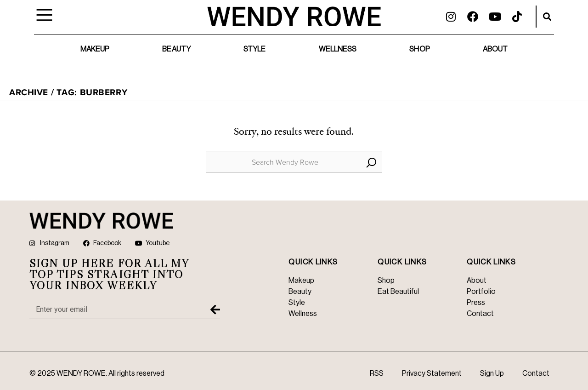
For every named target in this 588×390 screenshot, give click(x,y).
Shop (419, 49)
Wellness (338, 49)
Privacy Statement (432, 373)
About (495, 49)
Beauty (176, 49)
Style (255, 49)
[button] (547, 17)
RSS (377, 373)
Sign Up (492, 373)
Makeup (95, 49)
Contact (536, 373)
